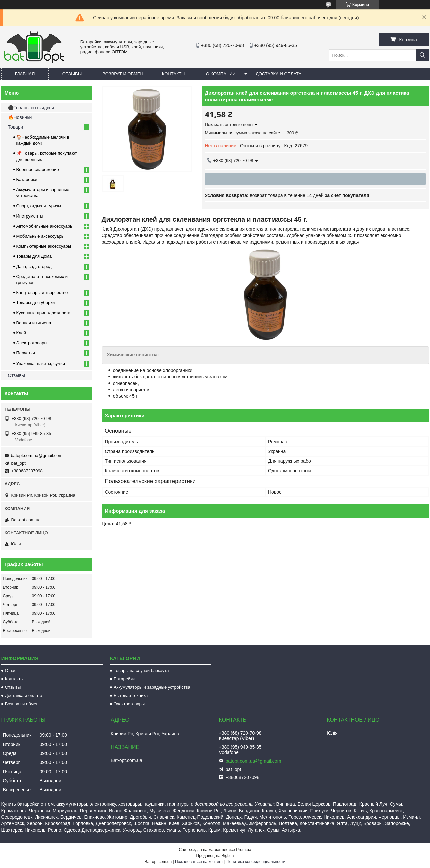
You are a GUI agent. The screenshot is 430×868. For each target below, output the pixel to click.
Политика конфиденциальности (256, 862)
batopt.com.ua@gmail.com (37, 456)
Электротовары (32, 343)
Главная (25, 74)
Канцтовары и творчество (42, 293)
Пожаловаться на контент (199, 862)
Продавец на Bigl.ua (215, 856)
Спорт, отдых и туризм (39, 206)
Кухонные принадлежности (44, 313)
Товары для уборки (36, 303)
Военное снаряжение (38, 170)
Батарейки (27, 180)
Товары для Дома (34, 256)
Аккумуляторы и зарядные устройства (152, 687)
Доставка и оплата (278, 74)
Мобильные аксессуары (41, 236)
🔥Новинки (20, 117)
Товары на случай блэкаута (141, 670)
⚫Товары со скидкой (31, 108)
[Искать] (422, 55)
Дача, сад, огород (34, 266)
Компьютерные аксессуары (44, 246)
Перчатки (26, 353)
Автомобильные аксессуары (45, 226)
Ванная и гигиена (34, 323)
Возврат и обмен (123, 74)
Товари (16, 127)
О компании (221, 74)
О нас (11, 670)
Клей (21, 333)
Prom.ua (243, 850)
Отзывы (72, 74)
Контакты (174, 74)
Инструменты (30, 216)
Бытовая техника (131, 695)
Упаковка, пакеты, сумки (41, 363)
